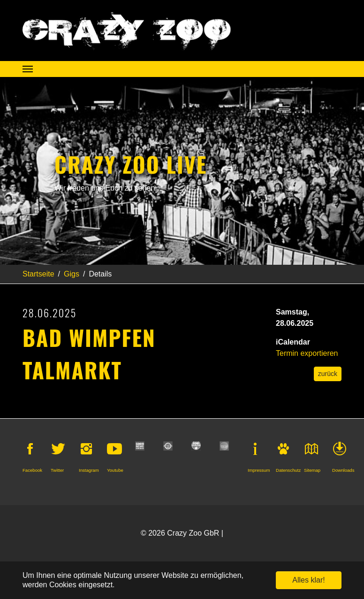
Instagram (89, 470)
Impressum (259, 470)
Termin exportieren (307, 353)
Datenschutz (288, 470)
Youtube (115, 470)
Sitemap (312, 470)
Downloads (343, 470)
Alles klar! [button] (308, 580)
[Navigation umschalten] (28, 69)
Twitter (57, 470)
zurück (328, 374)
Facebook (32, 470)
